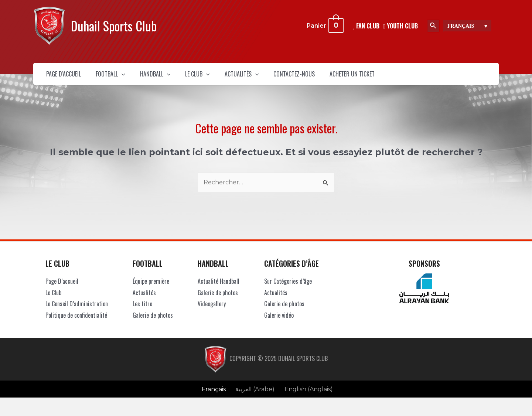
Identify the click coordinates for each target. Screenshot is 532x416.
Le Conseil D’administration (77, 311)
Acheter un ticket (419, 78)
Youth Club (400, 25)
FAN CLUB (366, 25)
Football (126, 78)
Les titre (142, 311)
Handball (181, 78)
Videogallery (212, 311)
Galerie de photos (153, 323)
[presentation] (139, 78)
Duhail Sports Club (114, 26)
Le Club (233, 78)
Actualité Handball (219, 289)
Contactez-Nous (350, 78)
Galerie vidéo (279, 323)
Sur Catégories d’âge (288, 289)
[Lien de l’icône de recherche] (433, 26)
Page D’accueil (69, 78)
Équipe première (151, 289)
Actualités (287, 78)
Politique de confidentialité (76, 323)
